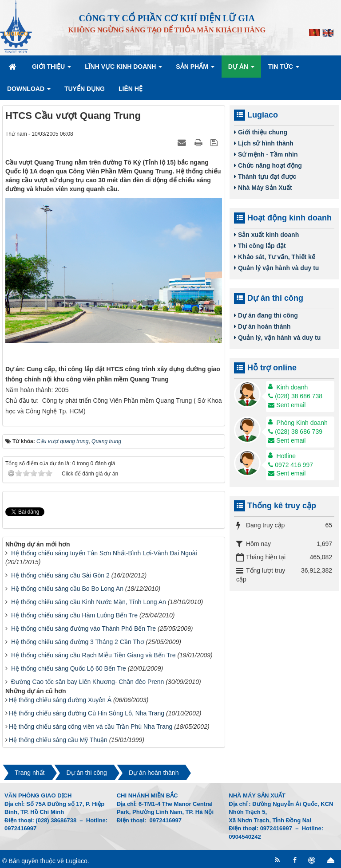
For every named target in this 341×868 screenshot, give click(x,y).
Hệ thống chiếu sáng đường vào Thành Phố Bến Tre (83, 628)
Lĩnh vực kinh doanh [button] (123, 69)
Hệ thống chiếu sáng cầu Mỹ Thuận (58, 740)
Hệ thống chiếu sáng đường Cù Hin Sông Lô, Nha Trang (87, 713)
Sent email (287, 405)
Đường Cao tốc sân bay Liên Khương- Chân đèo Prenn (87, 682)
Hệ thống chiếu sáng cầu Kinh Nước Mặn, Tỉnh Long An (89, 602)
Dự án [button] (241, 69)
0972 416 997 (291, 465)
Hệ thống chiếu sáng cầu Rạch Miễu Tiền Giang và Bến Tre (93, 655)
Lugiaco (77, 861)
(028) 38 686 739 (295, 432)
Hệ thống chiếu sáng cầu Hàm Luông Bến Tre (74, 615)
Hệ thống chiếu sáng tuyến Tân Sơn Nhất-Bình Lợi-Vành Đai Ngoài (104, 553)
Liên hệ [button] (131, 89)
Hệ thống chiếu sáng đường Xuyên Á (60, 700)
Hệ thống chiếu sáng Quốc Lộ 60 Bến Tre (69, 668)
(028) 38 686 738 (295, 396)
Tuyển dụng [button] (85, 89)
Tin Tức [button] (284, 69)
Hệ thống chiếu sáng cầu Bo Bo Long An (67, 589)
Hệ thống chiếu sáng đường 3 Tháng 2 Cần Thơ (78, 642)
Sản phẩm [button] (195, 69)
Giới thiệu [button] (52, 69)
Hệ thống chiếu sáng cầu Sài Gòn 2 (60, 575)
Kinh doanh (292, 387)
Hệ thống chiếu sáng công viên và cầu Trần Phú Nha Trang (91, 727)
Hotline (286, 456)
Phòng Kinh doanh (302, 423)
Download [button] (29, 91)
